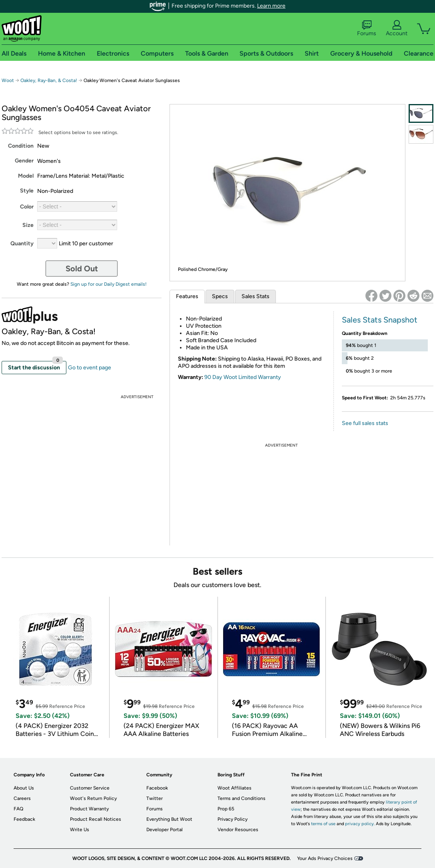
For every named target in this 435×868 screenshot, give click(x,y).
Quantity (22, 244)
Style (27, 191)
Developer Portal (165, 830)
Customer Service (90, 788)
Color (27, 207)
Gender (24, 161)
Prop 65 (226, 809)
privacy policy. (360, 824)
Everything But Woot (169, 819)
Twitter (155, 798)
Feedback (24, 819)
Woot (8, 80)
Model (26, 176)
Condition (21, 146)
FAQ (18, 809)
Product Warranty (89, 809)
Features (187, 296)
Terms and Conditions (241, 798)
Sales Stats (255, 296)
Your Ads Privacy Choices (325, 858)
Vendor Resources (238, 830)
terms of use (323, 824)
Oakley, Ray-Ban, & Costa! (49, 80)
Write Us (80, 830)
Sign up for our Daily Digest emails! (109, 284)
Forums (367, 28)
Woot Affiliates (234, 788)
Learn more (271, 6)
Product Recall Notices (96, 819)
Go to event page (90, 368)
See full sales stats (365, 423)
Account (397, 28)
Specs (220, 296)
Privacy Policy (232, 819)
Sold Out (82, 269)
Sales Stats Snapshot (380, 320)
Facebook (157, 788)
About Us (24, 788)
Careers (22, 798)
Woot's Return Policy (93, 798)
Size (28, 225)
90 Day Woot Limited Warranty (243, 377)
